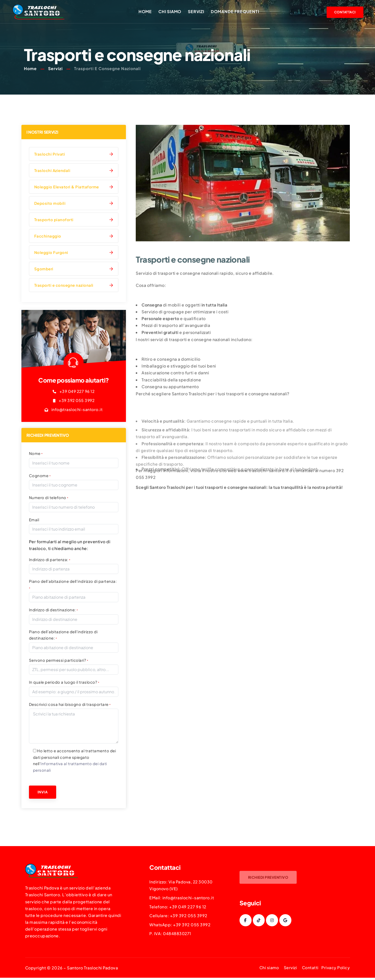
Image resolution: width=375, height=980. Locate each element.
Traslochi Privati (50, 155)
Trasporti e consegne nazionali (64, 286)
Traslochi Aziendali (52, 171)
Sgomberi (44, 269)
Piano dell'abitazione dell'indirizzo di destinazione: (63, 635)
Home (146, 12)
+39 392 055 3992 (77, 401)
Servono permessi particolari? (59, 660)
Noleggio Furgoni (51, 253)
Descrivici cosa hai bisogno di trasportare (70, 704)
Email (34, 520)
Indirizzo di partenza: (50, 560)
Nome (36, 454)
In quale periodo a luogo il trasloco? (64, 682)
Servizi (198, 12)
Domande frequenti (236, 12)
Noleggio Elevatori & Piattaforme (67, 188)
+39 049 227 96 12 (77, 392)
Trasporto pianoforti (54, 220)
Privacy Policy (335, 968)
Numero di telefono (49, 498)
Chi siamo (171, 12)
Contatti (310, 968)
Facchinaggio (48, 237)
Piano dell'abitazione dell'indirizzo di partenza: (73, 585)
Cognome (40, 476)
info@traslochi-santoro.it (77, 410)
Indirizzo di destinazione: (54, 610)
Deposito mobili (50, 204)
